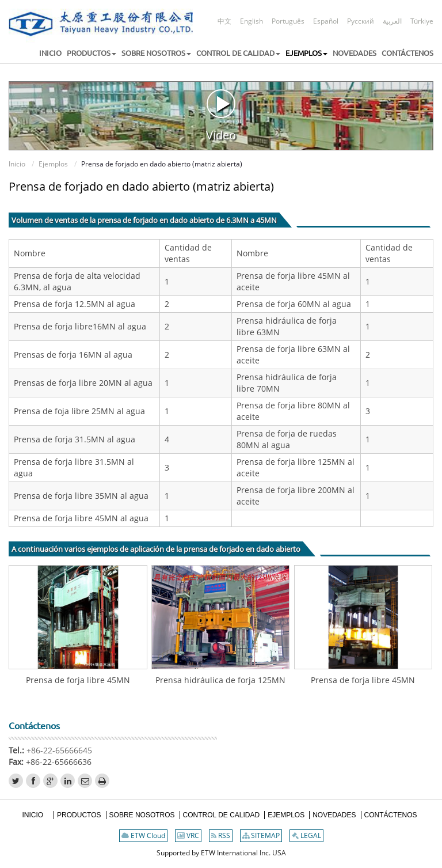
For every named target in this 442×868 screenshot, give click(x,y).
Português (288, 21)
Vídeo (221, 115)
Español (326, 21)
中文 (224, 21)
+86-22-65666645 (58, 750)
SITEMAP (261, 835)
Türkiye (422, 21)
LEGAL (306, 835)
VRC (188, 835)
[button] (90, 53)
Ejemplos (53, 164)
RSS (221, 835)
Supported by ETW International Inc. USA (221, 853)
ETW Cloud (143, 835)
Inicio (17, 164)
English (252, 21)
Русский (361, 21)
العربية (392, 21)
